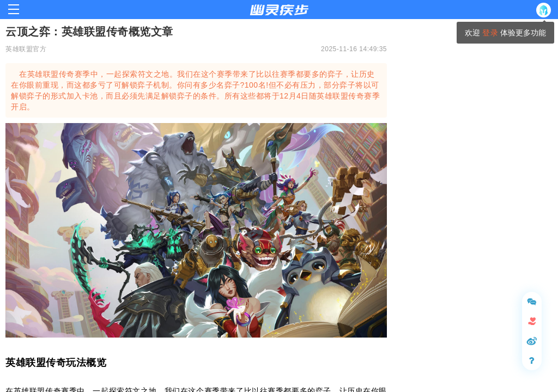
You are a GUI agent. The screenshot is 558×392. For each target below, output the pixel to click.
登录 (490, 33)
